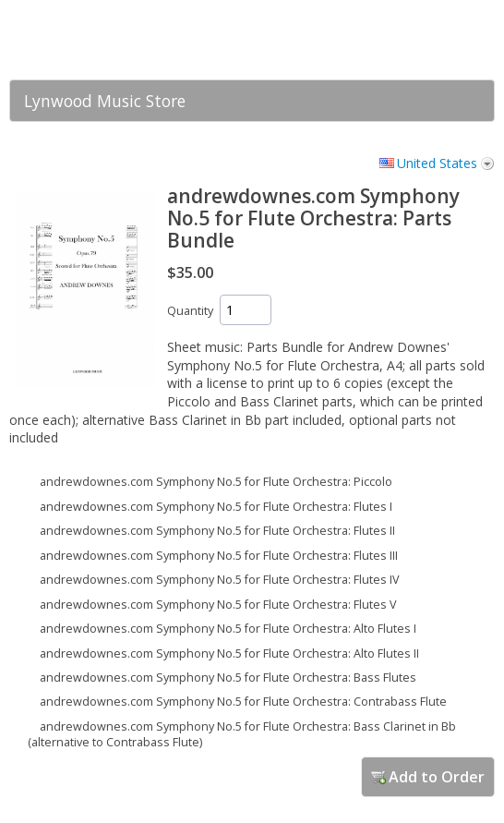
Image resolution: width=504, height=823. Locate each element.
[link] (444, 40)
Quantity (190, 311)
